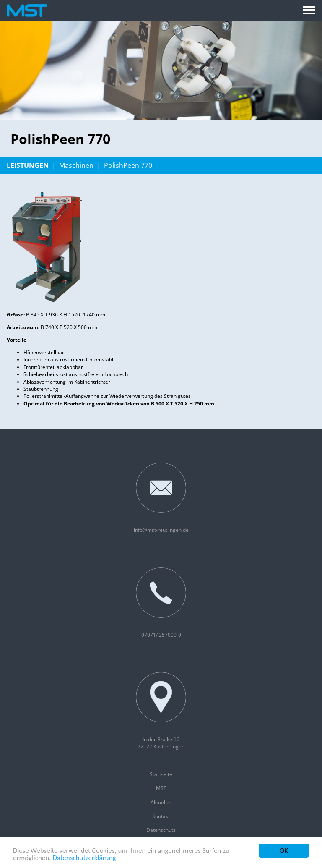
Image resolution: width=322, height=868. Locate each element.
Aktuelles (161, 802)
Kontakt (161, 816)
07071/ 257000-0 (161, 603)
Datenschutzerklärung (84, 858)
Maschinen (76, 165)
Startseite (161, 774)
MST (161, 788)
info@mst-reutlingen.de (161, 498)
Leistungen (28, 165)
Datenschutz (161, 830)
